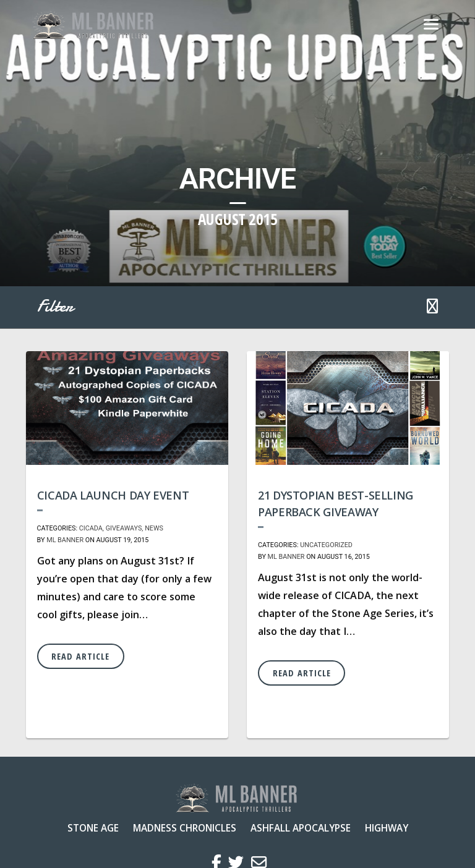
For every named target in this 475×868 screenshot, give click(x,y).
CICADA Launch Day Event (113, 495)
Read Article (80, 656)
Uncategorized (326, 545)
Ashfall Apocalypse (301, 828)
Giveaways (124, 528)
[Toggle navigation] (431, 25)
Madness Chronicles (185, 828)
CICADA (91, 528)
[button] (432, 307)
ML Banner (65, 540)
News (154, 528)
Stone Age (93, 828)
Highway (387, 828)
